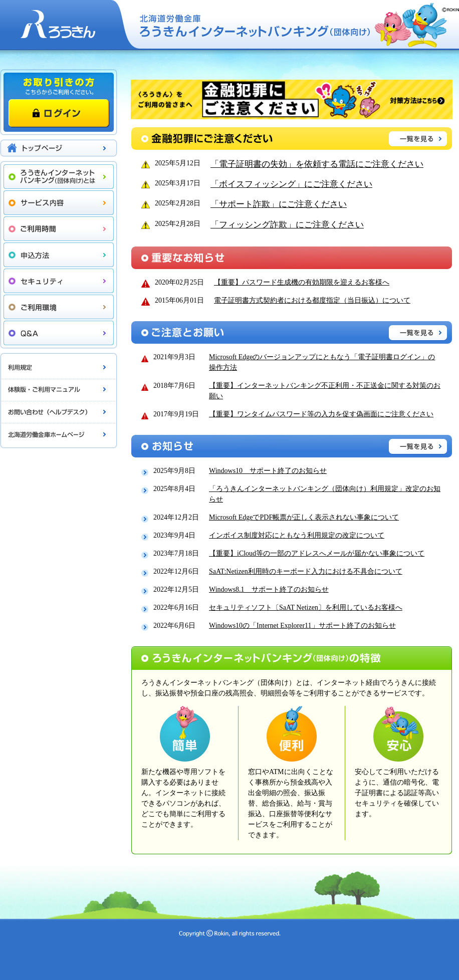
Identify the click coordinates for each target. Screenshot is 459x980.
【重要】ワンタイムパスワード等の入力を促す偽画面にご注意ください (321, 414)
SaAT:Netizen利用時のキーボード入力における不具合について (306, 571)
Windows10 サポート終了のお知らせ (268, 471)
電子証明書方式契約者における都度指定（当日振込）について (312, 300)
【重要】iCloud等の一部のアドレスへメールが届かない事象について (317, 553)
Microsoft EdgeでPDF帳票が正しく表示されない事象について (304, 517)
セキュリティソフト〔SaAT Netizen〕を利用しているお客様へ (306, 607)
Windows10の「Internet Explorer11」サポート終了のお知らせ (302, 626)
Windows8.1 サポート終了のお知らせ (269, 589)
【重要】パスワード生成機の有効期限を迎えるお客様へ (302, 282)
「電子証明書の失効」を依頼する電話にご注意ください (317, 164)
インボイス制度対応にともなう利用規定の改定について (297, 535)
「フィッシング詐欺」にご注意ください (287, 225)
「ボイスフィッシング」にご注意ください (291, 184)
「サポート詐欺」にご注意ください (279, 204)
